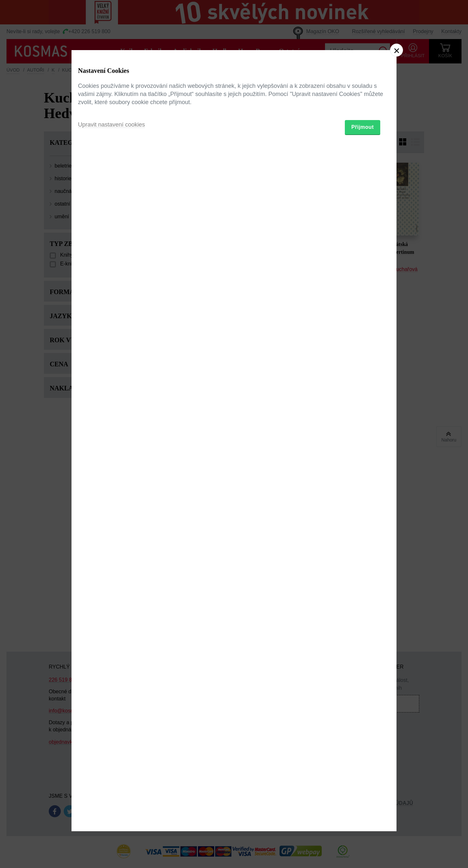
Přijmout (363, 472)
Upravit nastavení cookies (111, 469)
